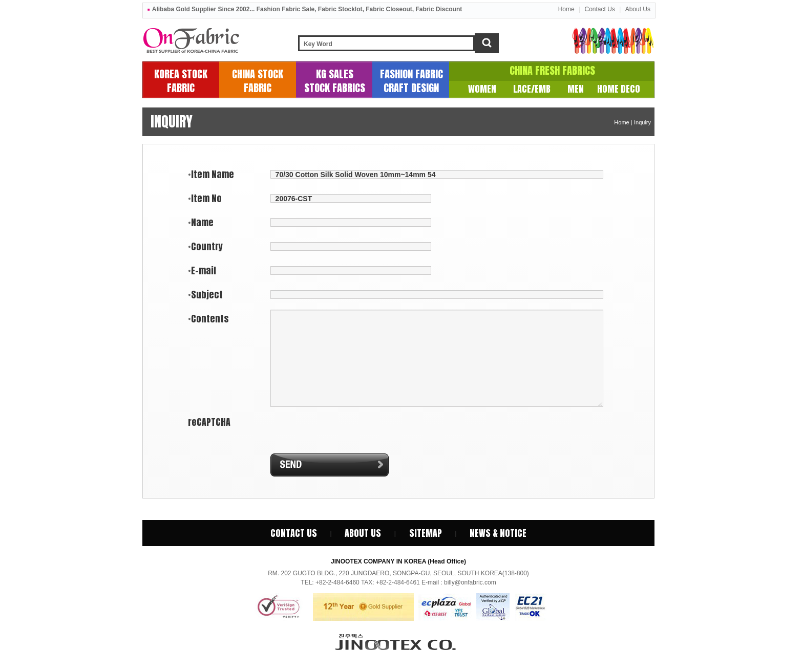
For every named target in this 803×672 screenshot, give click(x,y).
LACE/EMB (532, 89)
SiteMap (426, 533)
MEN (576, 89)
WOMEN (482, 89)
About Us (638, 9)
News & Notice (498, 533)
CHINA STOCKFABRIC (258, 81)
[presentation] (338, 430)
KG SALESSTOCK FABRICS (335, 81)
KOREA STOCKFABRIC (181, 81)
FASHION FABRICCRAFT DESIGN (411, 81)
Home (566, 9)
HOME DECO (619, 89)
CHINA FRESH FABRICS (552, 70)
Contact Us (599, 9)
